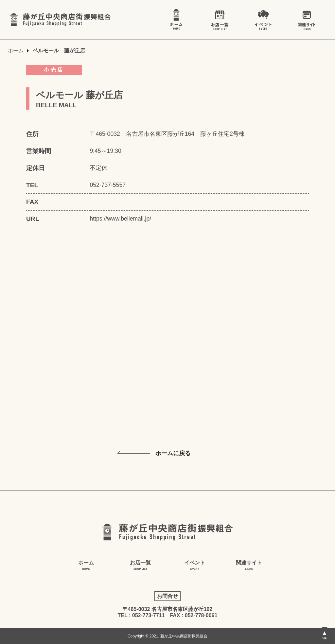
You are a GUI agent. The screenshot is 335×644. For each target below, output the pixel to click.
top (325, 638)
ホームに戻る (173, 453)
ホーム (16, 51)
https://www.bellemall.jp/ (120, 219)
